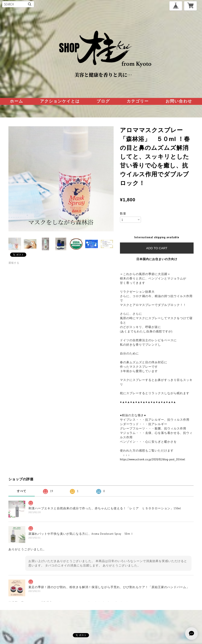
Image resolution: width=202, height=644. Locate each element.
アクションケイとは (60, 101)
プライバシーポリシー (14, 635)
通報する (14, 263)
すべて (22, 491)
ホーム (17, 101)
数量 (123, 213)
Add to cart (157, 248)
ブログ (103, 101)
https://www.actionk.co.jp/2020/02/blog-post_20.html (153, 459)
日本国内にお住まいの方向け (157, 259)
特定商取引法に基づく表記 (50, 635)
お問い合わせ (179, 101)
